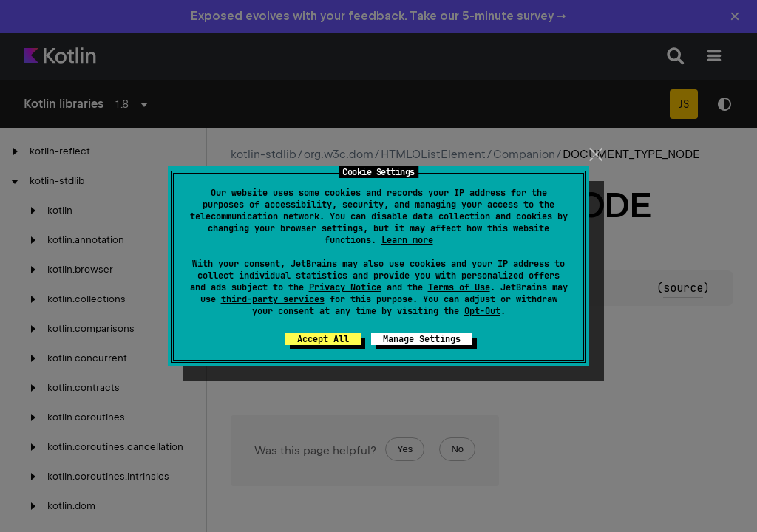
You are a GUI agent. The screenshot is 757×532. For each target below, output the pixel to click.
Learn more (407, 240)
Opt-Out (482, 311)
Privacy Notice (345, 287)
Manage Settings (422, 339)
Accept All (323, 339)
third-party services (273, 299)
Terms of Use (459, 287)
